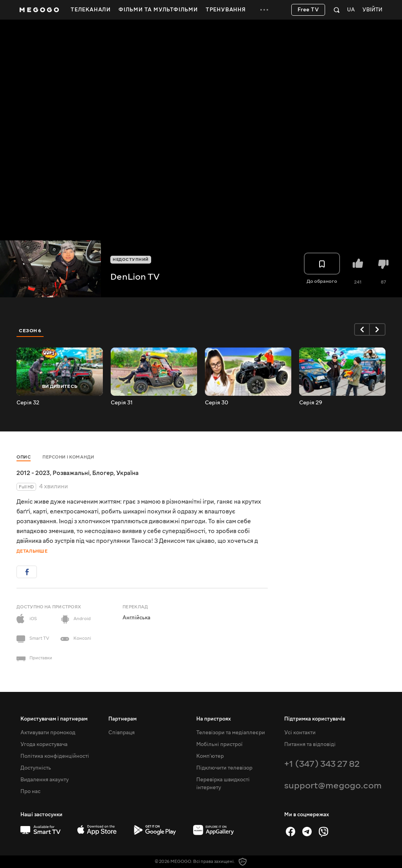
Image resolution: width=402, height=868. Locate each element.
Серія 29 (311, 403)
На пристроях (214, 719)
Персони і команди (69, 457)
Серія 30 (217, 403)
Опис (24, 457)
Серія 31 (122, 403)
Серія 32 (28, 403)
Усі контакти (300, 733)
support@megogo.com (333, 785)
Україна (127, 473)
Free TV (308, 10)
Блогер (103, 473)
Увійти (372, 10)
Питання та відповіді (310, 744)
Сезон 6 (30, 331)
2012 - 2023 (33, 473)
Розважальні (71, 473)
